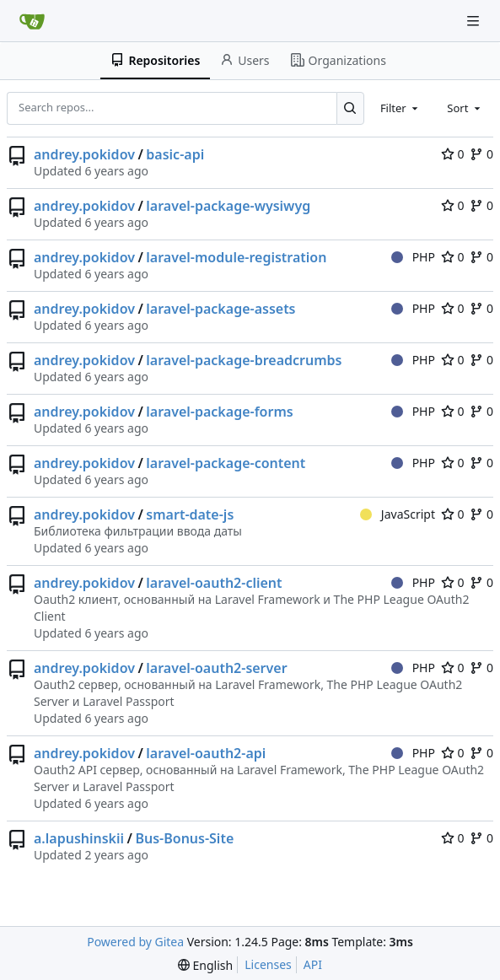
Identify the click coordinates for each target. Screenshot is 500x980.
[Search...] (350, 108)
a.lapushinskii (79, 838)
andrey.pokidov (84, 154)
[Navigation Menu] (475, 21)
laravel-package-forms (219, 412)
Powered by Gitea (135, 942)
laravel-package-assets (220, 309)
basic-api (175, 154)
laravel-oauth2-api (206, 753)
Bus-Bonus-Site (184, 838)
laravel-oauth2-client (214, 583)
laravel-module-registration (236, 257)
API (313, 964)
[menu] (205, 965)
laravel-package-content (226, 463)
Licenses (268, 964)
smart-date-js (190, 514)
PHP (413, 257)
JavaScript (398, 514)
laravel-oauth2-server (216, 668)
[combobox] (401, 108)
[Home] (32, 21)
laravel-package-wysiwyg (228, 206)
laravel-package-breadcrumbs (244, 360)
